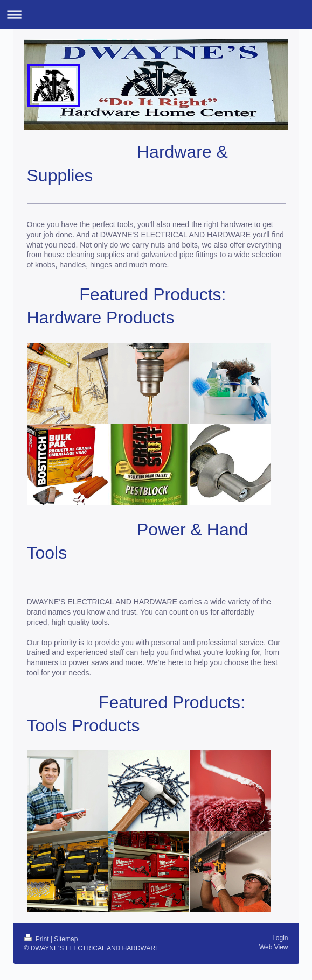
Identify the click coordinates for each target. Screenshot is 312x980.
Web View (274, 947)
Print (37, 939)
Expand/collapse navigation (156, 14)
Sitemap (66, 939)
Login (280, 938)
